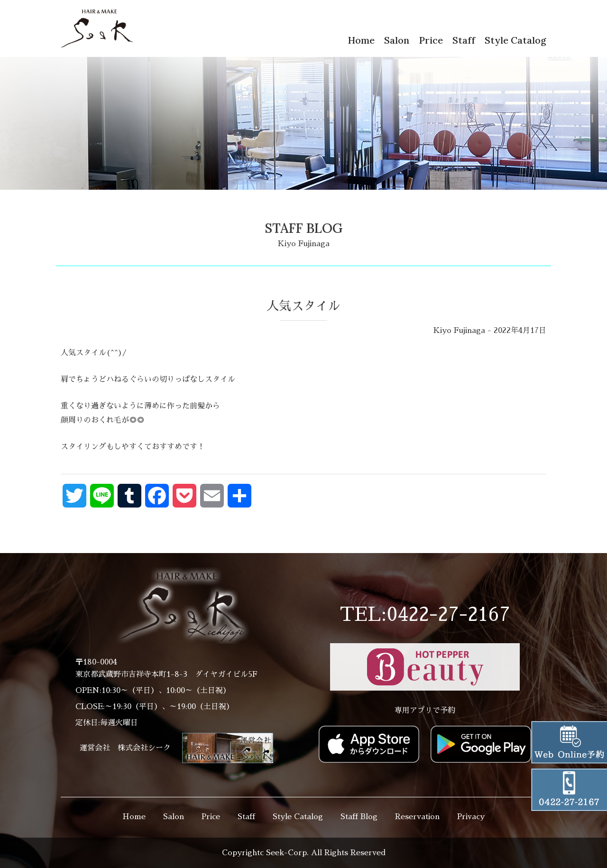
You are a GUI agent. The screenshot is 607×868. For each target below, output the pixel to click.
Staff (464, 40)
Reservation (417, 817)
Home (361, 40)
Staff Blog (359, 817)
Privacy (471, 817)
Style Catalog (515, 40)
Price (431, 40)
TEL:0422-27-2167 (425, 615)
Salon (397, 40)
